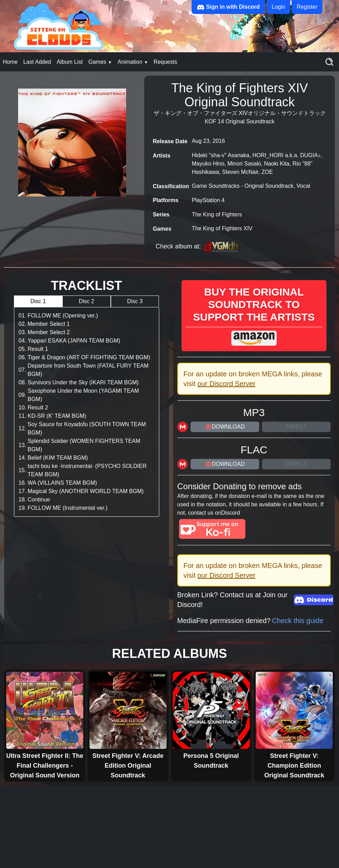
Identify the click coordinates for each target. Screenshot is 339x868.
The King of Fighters (217, 214)
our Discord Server (227, 384)
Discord (231, 513)
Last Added (37, 62)
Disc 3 (135, 301)
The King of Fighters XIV (222, 228)
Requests (165, 62)
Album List (70, 62)
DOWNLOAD (225, 427)
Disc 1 (38, 301)
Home (10, 62)
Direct (296, 427)
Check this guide (298, 621)
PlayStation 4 (208, 200)
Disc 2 (86, 301)
